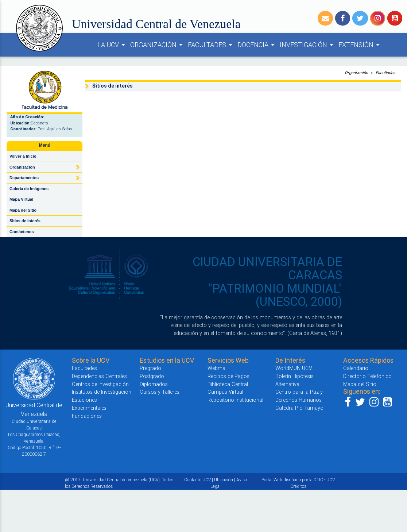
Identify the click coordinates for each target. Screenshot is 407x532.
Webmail (218, 368)
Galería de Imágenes (29, 189)
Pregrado (150, 368)
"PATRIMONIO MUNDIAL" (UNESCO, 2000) (275, 295)
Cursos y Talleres (160, 392)
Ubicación (224, 480)
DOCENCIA (257, 45)
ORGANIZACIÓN (158, 45)
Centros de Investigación (100, 384)
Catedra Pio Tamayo (299, 408)
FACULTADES (211, 45)
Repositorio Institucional (235, 400)
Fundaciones (87, 416)
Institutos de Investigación (102, 392)
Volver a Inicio (23, 156)
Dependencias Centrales (99, 376)
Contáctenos (22, 232)
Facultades (385, 73)
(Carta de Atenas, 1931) (315, 333)
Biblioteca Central (228, 384)
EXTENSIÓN (360, 45)
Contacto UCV (197, 480)
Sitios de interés (25, 221)
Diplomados (154, 384)
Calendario (356, 368)
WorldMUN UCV (294, 368)
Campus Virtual (225, 392)
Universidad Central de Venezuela (156, 24)
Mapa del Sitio (23, 210)
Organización (22, 167)
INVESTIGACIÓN (308, 45)
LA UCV (112, 45)
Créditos (298, 486)
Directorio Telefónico (367, 376)
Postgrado (152, 376)
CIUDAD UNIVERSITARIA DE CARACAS (267, 268)
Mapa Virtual (21, 199)
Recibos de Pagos (228, 376)
